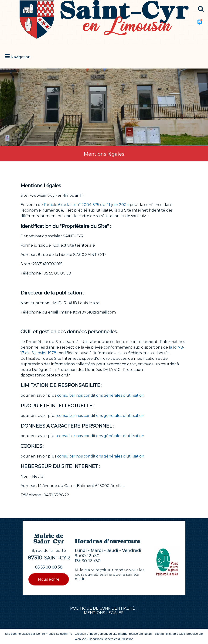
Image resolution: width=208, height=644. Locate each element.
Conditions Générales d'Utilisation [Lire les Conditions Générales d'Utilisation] (111, 639)
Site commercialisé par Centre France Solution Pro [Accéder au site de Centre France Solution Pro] (38, 634)
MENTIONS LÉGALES (104, 613)
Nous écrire (49, 579)
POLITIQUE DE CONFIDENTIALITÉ (102, 608)
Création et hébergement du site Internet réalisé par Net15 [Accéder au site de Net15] (113, 634)
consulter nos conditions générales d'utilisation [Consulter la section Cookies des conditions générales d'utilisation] (101, 456)
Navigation (21, 57)
